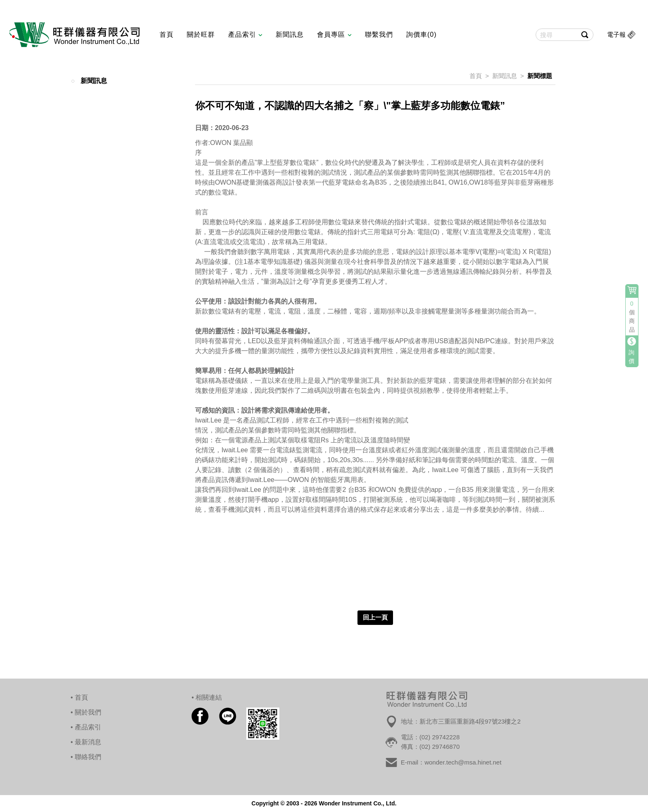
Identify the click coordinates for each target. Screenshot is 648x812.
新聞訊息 (290, 34)
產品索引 (245, 34)
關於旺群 (201, 34)
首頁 (167, 34)
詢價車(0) (422, 34)
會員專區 (334, 34)
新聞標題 (540, 76)
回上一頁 (375, 617)
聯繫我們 (379, 34)
